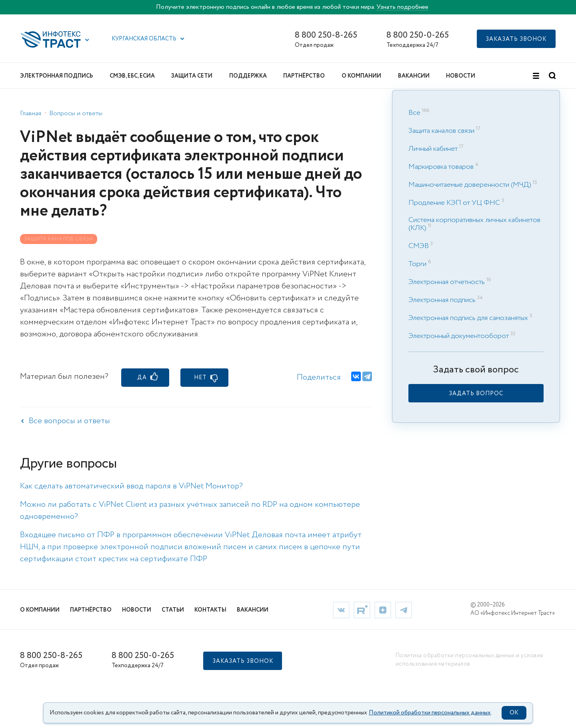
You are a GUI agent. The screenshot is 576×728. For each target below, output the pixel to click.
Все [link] (414, 113)
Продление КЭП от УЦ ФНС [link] (454, 203)
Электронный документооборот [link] (459, 336)
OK (514, 713)
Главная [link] (31, 113)
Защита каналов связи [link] (441, 131)
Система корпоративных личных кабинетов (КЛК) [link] (474, 224)
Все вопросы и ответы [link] (69, 421)
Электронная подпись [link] (442, 300)
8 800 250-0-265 (418, 35)
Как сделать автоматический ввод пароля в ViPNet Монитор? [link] (131, 486)
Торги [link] (417, 264)
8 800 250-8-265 (326, 35)
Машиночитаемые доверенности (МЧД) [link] (470, 185)
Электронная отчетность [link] (447, 282)
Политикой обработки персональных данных (430, 713)
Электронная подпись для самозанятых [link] (468, 318)
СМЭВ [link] (419, 246)
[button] (87, 40)
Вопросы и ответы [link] (76, 113)
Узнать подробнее (402, 7)
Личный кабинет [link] (433, 149)
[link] (476, 393)
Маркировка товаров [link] (441, 167)
